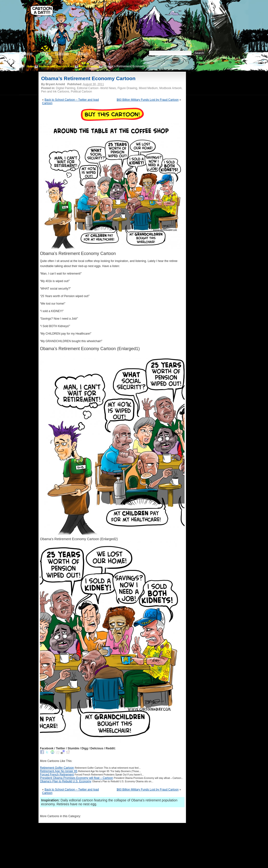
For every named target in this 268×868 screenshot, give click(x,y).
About (44, 53)
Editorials (62, 53)
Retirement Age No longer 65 (59, 771)
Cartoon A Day (104, 16)
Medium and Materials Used (57, 66)
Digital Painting (89, 66)
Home (28, 53)
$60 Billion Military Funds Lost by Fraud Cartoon (148, 100)
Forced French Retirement (57, 775)
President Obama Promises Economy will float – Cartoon (76, 778)
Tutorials (82, 53)
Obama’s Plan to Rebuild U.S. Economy (66, 781)
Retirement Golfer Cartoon (57, 768)
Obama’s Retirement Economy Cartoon (88, 78)
